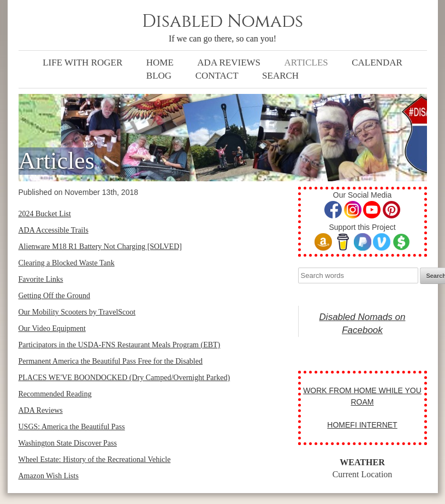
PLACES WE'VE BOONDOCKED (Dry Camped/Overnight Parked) (124, 378)
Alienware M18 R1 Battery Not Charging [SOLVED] (100, 247)
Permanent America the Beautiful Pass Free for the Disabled (111, 361)
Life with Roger (82, 63)
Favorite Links (41, 279)
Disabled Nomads (222, 22)
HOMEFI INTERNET (362, 425)
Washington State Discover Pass (68, 443)
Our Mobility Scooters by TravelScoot (77, 312)
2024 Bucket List (45, 214)
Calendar (377, 63)
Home (160, 63)
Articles (306, 63)
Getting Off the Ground (55, 296)
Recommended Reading (55, 394)
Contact (217, 76)
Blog (159, 76)
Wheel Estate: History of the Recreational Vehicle (95, 459)
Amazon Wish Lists (49, 476)
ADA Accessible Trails (54, 230)
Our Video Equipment (52, 328)
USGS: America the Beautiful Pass (72, 427)
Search (280, 76)
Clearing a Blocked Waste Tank (67, 263)
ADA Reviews (229, 63)
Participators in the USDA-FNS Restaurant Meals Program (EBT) (120, 345)
